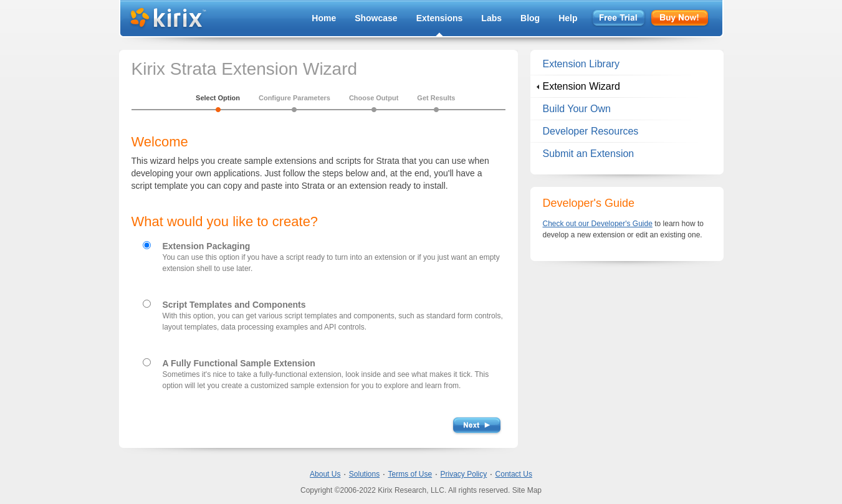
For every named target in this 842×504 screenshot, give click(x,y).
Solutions (364, 474)
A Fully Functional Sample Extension (239, 363)
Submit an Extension (589, 154)
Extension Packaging (207, 246)
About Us (325, 474)
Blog (530, 18)
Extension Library (581, 64)
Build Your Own (577, 109)
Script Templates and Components (234, 305)
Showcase (376, 18)
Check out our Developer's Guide (598, 224)
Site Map (527, 490)
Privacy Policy (464, 474)
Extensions (440, 18)
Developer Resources (591, 131)
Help (568, 18)
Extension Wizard (582, 86)
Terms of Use (410, 474)
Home (324, 18)
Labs (491, 18)
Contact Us (514, 474)
